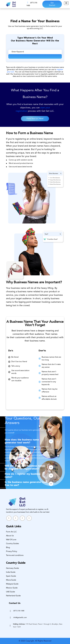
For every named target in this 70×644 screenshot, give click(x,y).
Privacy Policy (12, 551)
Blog (8, 548)
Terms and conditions (15, 555)
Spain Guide (11, 576)
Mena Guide (11, 580)
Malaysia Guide (12, 584)
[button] (66, 3)
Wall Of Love (11, 540)
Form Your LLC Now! (35, 119)
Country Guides (12, 544)
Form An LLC (11, 532)
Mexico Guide (12, 588)
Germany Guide (12, 568)
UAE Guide (11, 592)
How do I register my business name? (23, 475)
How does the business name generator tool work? (22, 441)
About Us (10, 536)
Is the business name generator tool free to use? (26, 484)
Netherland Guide (13, 596)
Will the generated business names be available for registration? (25, 467)
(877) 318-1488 (19, 611)
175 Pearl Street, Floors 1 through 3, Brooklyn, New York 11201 (38, 626)
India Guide (11, 572)
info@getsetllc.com (20, 618)
